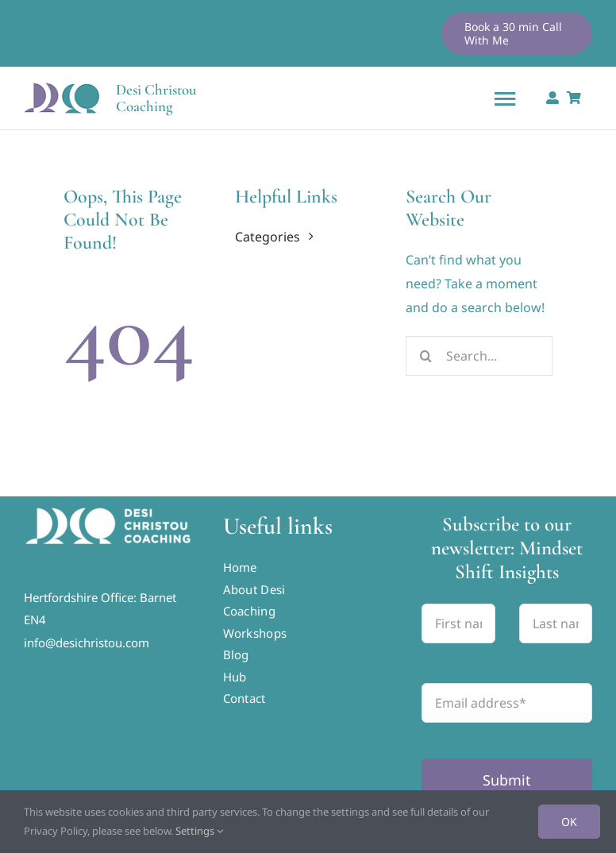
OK (569, 822)
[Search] (425, 356)
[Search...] (479, 356)
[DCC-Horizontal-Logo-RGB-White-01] (109, 511)
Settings (199, 831)
